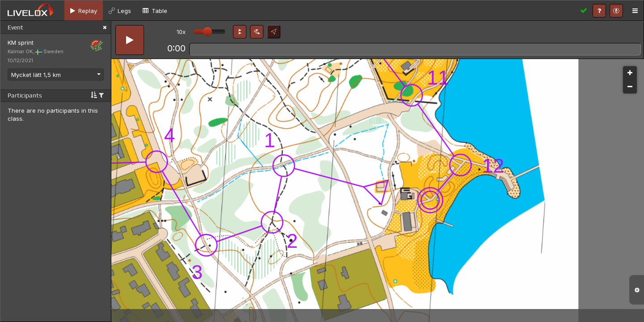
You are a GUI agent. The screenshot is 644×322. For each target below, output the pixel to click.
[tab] (84, 11)
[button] (240, 32)
